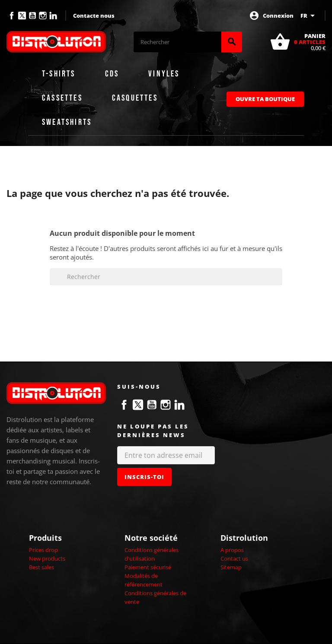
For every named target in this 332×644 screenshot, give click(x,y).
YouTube (32, 16)
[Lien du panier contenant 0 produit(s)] (298, 42)
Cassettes (62, 98)
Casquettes (135, 98)
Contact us (234, 558)
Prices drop (43, 550)
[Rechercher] (177, 42)
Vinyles (164, 74)
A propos (232, 550)
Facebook (12, 16)
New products (47, 558)
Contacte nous (94, 16)
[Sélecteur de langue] (309, 16)
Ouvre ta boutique (265, 99)
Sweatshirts (67, 122)
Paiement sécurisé (148, 567)
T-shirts (59, 74)
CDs (112, 74)
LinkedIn (53, 16)
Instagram (43, 16)
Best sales (41, 567)
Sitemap (231, 567)
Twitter (22, 16)
